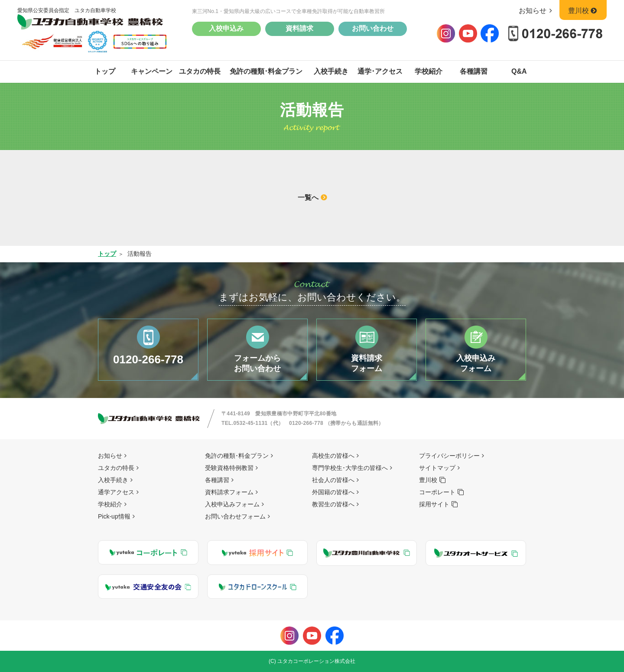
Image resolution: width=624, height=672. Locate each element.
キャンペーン (152, 71)
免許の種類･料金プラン (266, 71)
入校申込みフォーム (232, 504)
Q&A (519, 71)
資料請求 (299, 28)
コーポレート (437, 492)
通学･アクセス (380, 71)
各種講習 (474, 71)
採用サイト (434, 504)
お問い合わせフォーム (235, 516)
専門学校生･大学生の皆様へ (350, 468)
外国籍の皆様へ (333, 492)
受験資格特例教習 (229, 468)
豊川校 (583, 11)
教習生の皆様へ (333, 504)
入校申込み (226, 28)
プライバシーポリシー (449, 456)
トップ (105, 71)
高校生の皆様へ (333, 456)
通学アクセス (116, 492)
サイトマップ (437, 468)
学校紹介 (429, 71)
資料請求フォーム (229, 492)
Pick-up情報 (114, 516)
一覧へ (308, 197)
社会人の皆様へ (333, 480)
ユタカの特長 (200, 71)
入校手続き (331, 71)
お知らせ (537, 11)
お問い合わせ (373, 28)
